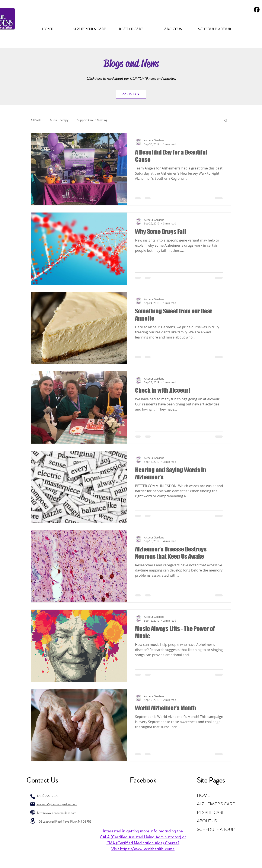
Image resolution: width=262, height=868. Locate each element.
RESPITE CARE (211, 812)
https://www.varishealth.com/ (147, 849)
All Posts (36, 120)
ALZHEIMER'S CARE (216, 804)
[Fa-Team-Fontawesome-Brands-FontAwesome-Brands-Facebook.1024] (257, 10)
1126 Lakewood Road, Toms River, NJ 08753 (64, 822)
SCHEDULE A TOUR (216, 830)
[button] (226, 121)
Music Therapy (59, 120)
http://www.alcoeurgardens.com (57, 813)
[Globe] (33, 812)
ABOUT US (207, 821)
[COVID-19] (131, 94)
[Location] (33, 821)
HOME (203, 795)
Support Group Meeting (92, 120)
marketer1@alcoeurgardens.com (57, 804)
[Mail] (33, 804)
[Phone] (33, 797)
